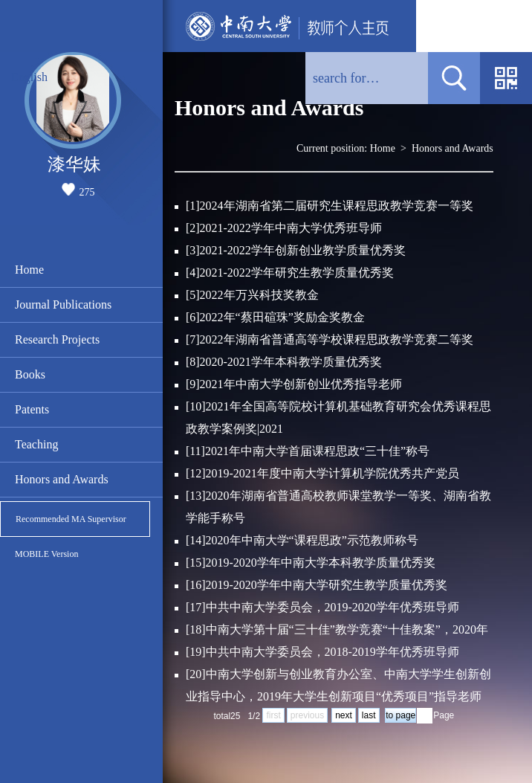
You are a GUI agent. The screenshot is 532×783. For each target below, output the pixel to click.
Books (30, 374)
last (369, 715)
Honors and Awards (62, 479)
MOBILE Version (46, 554)
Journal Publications (63, 304)
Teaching (36, 444)
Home (29, 270)
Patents (32, 409)
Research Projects (57, 339)
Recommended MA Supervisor (71, 519)
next (344, 715)
